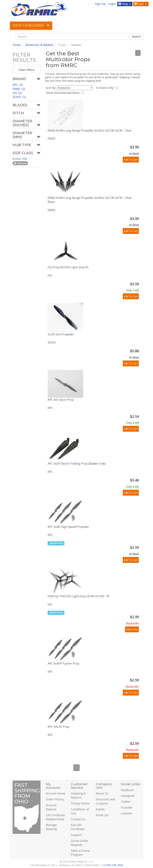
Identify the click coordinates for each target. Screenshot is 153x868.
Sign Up (100, 4)
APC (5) (18, 85)
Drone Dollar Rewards (80, 843)
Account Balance (51, 807)
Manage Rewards (52, 827)
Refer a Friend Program (80, 853)
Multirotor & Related (39, 45)
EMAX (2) (19, 89)
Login (112, 4)
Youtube (127, 807)
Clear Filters (27, 70)
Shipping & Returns (78, 795)
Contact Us (78, 819)
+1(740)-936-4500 (113, 865)
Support (76, 835)
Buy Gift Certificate (78, 827)
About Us (102, 793)
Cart (141, 4)
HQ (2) (17, 93)
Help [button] (125, 4)
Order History (55, 799)
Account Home (56, 793)
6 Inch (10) (20, 159)
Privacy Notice (80, 803)
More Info (132, 629)
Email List (102, 815)
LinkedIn (127, 813)
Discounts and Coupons (105, 801)
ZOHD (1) (19, 97)
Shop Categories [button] (31, 25)
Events (100, 809)
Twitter (126, 802)
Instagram (128, 796)
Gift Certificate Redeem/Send (55, 817)
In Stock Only (106, 88)
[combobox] (72, 36)
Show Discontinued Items (63, 93)
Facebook (127, 790)
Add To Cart (131, 160)
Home (17, 45)
